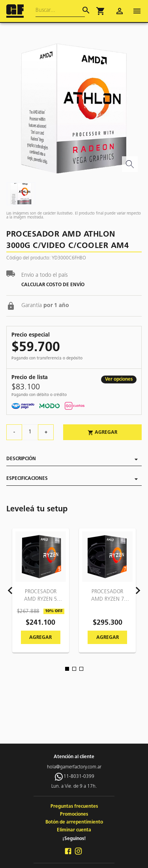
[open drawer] (137, 11)
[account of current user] (120, 11)
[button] (101, 11)
